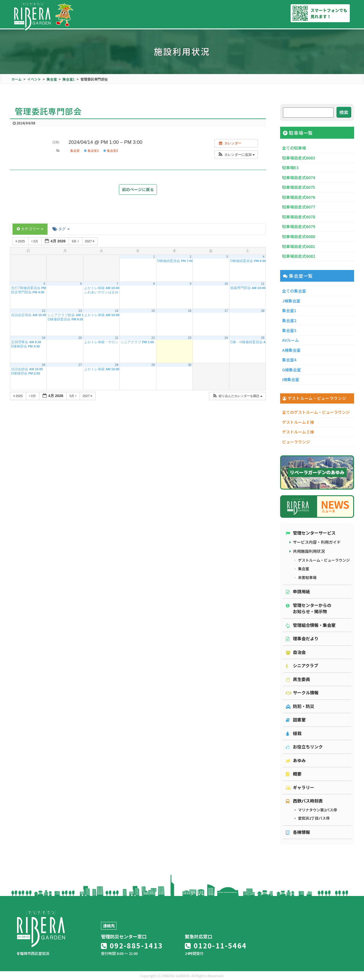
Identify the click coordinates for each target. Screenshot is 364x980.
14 (117, 311)
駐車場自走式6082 (299, 256)
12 (44, 311)
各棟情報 (298, 832)
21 (117, 338)
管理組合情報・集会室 (311, 625)
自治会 (296, 652)
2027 (90, 241)
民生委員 (298, 679)
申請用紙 (298, 591)
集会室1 (92, 151)
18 (263, 311)
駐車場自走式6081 (299, 246)
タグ (61, 229)
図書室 (296, 720)
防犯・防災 (300, 706)
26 (44, 365)
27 (80, 365)
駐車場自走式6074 (299, 177)
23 (190, 338)
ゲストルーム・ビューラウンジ (324, 560)
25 (263, 338)
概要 (294, 774)
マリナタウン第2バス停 (318, 810)
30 (190, 365)
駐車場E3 (290, 167)
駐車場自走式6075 (299, 187)
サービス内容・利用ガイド (317, 542)
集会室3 (289, 330)
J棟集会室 (291, 301)
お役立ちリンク (304, 747)
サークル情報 (302, 692)
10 (226, 284)
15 (153, 311)
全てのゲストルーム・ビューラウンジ (316, 412)
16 (190, 311)
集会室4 (289, 360)
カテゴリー (30, 229)
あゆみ (296, 760)
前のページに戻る (138, 189)
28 (117, 365)
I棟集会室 (291, 379)
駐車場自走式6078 (299, 217)
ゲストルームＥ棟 (298, 422)
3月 (35, 241)
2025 (21, 241)
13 (80, 311)
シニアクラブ (302, 665)
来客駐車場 (307, 577)
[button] (236, 155)
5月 (76, 241)
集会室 (75, 151)
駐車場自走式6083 (299, 158)
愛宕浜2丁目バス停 (314, 818)
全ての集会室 (294, 291)
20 (80, 338)
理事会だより (302, 638)
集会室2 (111, 151)
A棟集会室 (291, 350)
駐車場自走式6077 (299, 207)
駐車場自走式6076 (299, 197)
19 (44, 338)
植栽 (294, 733)
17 (226, 311)
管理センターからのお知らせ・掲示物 (309, 608)
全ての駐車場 (294, 148)
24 (226, 338)
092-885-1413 (132, 945)
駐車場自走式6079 (299, 226)
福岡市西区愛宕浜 (33, 953)
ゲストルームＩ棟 (298, 432)
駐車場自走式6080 (299, 236)
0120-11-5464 (216, 945)
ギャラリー (300, 787)
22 (153, 338)
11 (263, 284)
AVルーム (290, 340)
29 (153, 365)
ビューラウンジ (296, 442)
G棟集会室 (291, 370)
